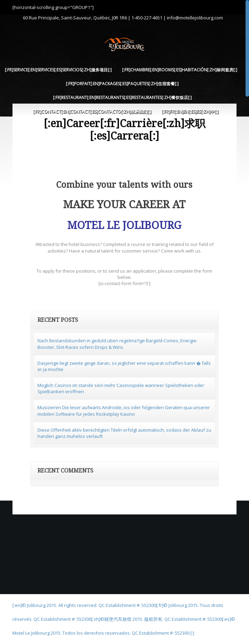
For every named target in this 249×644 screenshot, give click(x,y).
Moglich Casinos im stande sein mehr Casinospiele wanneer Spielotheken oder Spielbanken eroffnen (121, 388)
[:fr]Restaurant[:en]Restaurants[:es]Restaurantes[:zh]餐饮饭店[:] (122, 98)
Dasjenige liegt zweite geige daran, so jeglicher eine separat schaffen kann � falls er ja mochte (124, 366)
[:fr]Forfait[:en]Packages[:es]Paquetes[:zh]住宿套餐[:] (122, 84)
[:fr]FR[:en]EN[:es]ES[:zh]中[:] (190, 111)
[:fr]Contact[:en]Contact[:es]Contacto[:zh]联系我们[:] (92, 111)
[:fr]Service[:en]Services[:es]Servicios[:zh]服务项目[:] (58, 70)
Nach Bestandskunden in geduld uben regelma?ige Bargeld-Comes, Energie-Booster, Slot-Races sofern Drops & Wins (118, 344)
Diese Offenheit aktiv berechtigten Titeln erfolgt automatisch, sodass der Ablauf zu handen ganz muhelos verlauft (124, 433)
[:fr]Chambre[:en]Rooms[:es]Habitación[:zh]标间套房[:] (180, 70)
